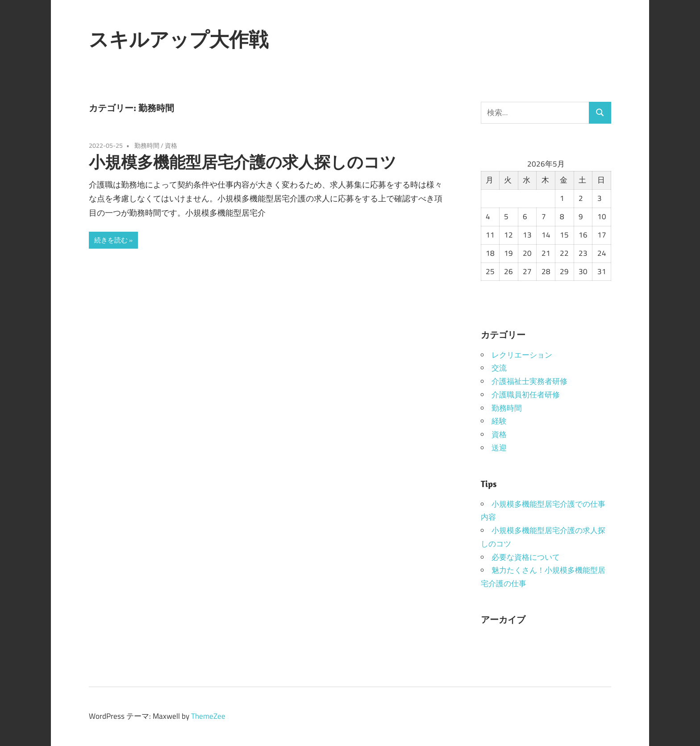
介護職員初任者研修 (526, 395)
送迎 (499, 448)
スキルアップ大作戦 (179, 39)
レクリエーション (522, 355)
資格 (171, 145)
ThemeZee (208, 716)
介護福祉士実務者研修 (529, 381)
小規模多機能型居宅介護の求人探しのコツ (243, 162)
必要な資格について (526, 557)
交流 (499, 368)
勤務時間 (147, 145)
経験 (499, 421)
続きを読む (111, 240)
